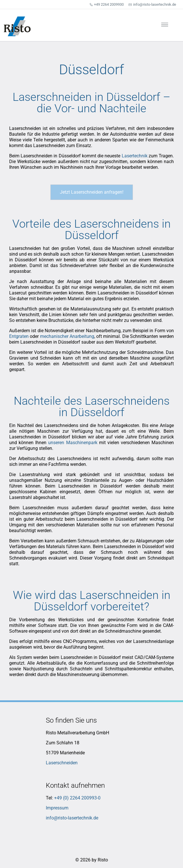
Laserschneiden (62, 763)
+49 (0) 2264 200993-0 (77, 798)
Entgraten (19, 336)
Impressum (57, 808)
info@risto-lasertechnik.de (72, 818)
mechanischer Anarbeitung (67, 336)
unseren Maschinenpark (73, 443)
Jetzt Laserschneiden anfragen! (92, 192)
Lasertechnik (135, 156)
